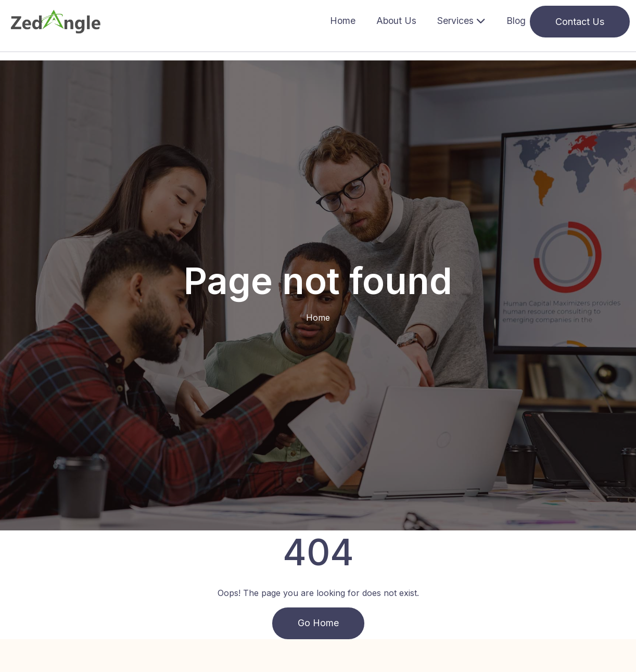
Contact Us (580, 22)
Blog (516, 21)
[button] (461, 22)
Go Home (318, 623)
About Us (396, 21)
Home (343, 21)
